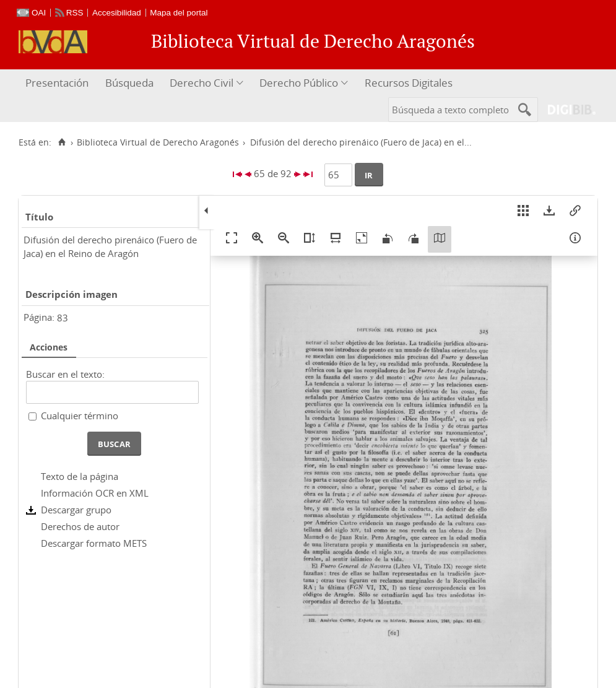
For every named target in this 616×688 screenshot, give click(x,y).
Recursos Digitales (409, 83)
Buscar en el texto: (65, 374)
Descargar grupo (76, 510)
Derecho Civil (202, 83)
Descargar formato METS (94, 543)
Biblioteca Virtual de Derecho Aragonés (158, 142)
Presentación (57, 83)
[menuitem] (59, 83)
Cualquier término (80, 416)
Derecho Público (299, 83)
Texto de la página (80, 476)
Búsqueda (129, 83)
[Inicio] (62, 142)
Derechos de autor (80, 526)
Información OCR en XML (95, 493)
